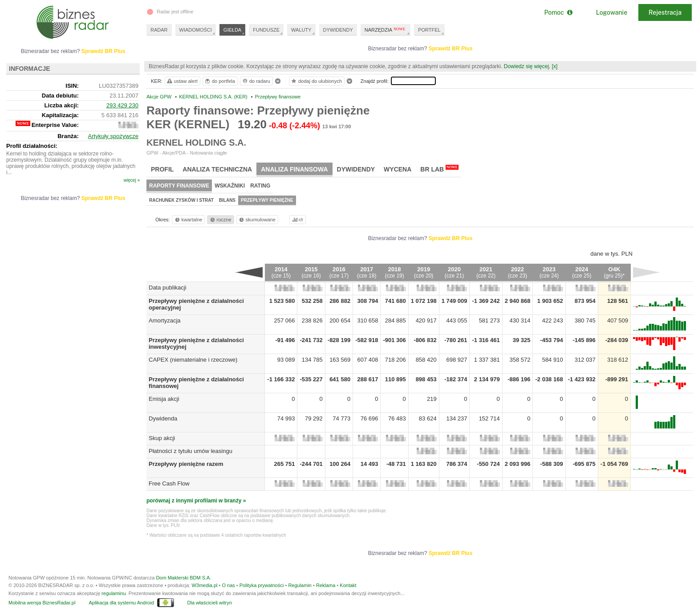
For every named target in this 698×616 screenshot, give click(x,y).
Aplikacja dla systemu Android (121, 603)
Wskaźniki (230, 186)
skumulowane (257, 220)
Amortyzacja (165, 320)
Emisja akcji (164, 399)
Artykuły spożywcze (113, 136)
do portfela (219, 81)
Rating (260, 186)
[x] (555, 66)
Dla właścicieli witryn (210, 603)
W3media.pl (204, 585)
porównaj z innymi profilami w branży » (196, 501)
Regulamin (300, 585)
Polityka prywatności (262, 585)
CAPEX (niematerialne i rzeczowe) (193, 360)
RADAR (159, 30)
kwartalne (188, 220)
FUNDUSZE (266, 30)
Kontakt (348, 585)
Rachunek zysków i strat (181, 200)
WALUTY (301, 30)
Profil (162, 169)
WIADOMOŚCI (196, 30)
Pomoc (558, 12)
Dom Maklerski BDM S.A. (183, 578)
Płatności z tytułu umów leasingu (191, 451)
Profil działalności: (32, 146)
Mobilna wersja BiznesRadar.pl (42, 603)
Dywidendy (356, 169)
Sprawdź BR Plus (451, 49)
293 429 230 (122, 105)
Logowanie (612, 12)
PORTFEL (429, 30)
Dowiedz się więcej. (527, 66)
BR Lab (439, 169)
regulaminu (114, 593)
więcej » (132, 180)
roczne (220, 220)
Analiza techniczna (217, 169)
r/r (297, 220)
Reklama (326, 585)
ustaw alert (182, 81)
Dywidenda (163, 418)
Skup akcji (162, 438)
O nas (228, 585)
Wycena (398, 169)
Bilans (227, 200)
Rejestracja (665, 12)
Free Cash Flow (169, 483)
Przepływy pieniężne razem (186, 464)
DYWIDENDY (338, 30)
